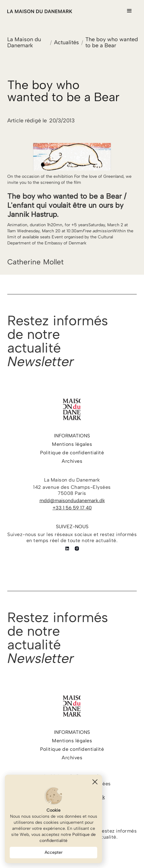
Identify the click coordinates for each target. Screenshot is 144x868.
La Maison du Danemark (24, 42)
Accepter (54, 852)
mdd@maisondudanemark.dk (72, 500)
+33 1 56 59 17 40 (72, 508)
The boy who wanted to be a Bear (112, 42)
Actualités (67, 42)
